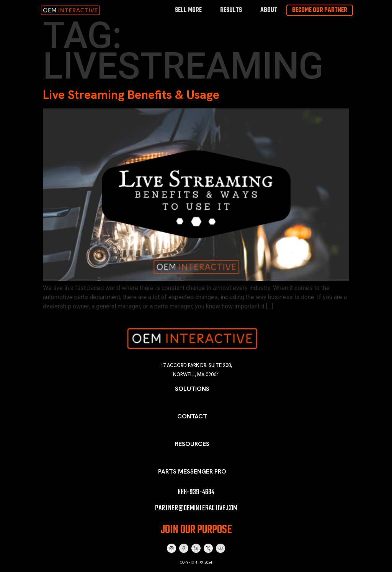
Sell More (188, 10)
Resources (192, 444)
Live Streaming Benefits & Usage (131, 95)
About (269, 10)
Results (231, 10)
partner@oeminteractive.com (196, 508)
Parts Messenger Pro (192, 471)
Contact (192, 416)
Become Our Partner (320, 10)
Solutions (192, 389)
